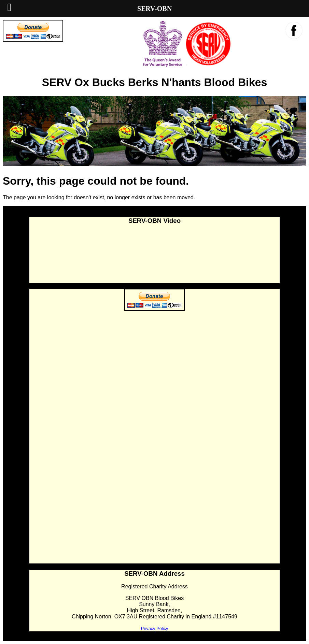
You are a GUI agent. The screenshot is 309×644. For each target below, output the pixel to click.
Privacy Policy (155, 628)
